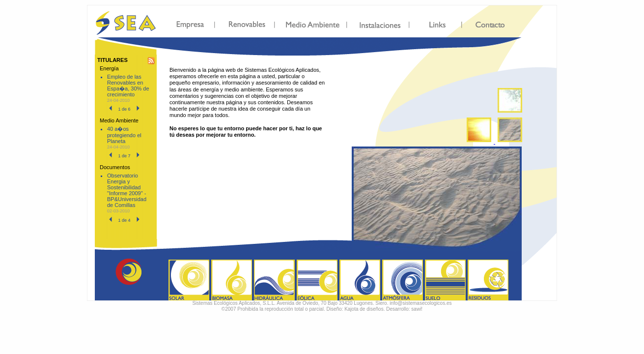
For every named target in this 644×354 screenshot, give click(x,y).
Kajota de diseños (364, 309)
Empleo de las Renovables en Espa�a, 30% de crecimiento (128, 86)
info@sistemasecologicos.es (420, 303)
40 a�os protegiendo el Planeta (124, 135)
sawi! (417, 309)
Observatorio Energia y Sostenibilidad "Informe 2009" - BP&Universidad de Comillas (127, 190)
